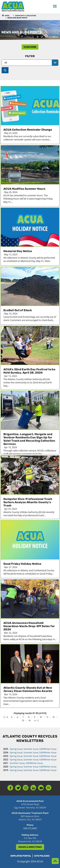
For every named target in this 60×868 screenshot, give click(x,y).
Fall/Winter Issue (48, 749)
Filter (30, 56)
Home (7, 16)
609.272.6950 (30, 828)
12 (54, 717)
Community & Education (25, 16)
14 (30, 721)
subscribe (30, 47)
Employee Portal (21, 856)
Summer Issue (31, 749)
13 (23, 721)
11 (47, 717)
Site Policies (42, 856)
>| (38, 720)
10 (41, 717)
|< (5, 717)
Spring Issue (16, 749)
